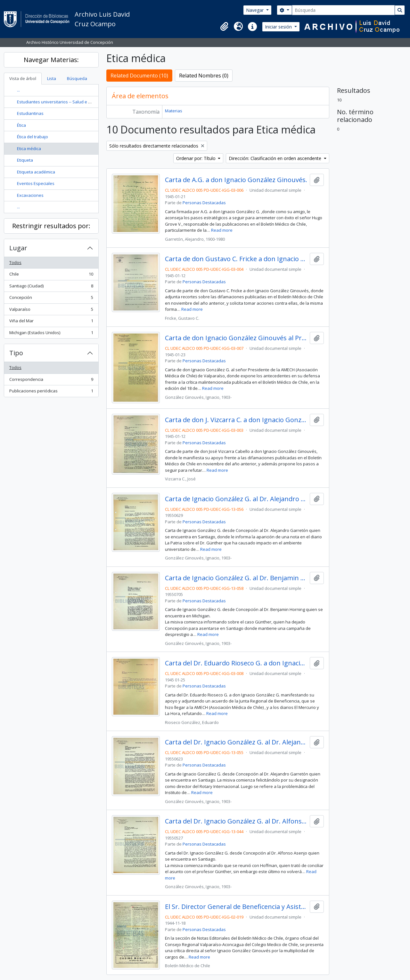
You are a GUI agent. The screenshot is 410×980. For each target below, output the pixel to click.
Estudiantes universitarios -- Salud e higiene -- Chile (67, 102)
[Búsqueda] (343, 10)
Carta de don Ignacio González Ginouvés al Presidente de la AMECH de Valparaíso (236, 338)
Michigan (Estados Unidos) (51, 334)
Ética (21, 125)
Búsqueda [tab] (77, 78)
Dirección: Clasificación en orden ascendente (276, 158)
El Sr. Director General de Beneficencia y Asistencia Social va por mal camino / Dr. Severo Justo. (236, 907)
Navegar (255, 10)
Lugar (18, 248)
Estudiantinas (30, 113)
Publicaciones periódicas (51, 392)
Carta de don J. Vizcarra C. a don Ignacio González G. (236, 420)
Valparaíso (51, 311)
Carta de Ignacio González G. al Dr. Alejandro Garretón (236, 499)
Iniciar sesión (279, 27)
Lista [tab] (52, 78)
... (18, 90)
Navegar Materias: (51, 60)
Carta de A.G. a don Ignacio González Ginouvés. (236, 180)
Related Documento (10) (139, 76)
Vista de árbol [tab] (23, 78)
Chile (51, 275)
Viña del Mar (51, 322)
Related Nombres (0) (204, 76)
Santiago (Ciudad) (51, 287)
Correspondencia (51, 381)
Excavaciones (30, 195)
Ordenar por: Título (197, 158)
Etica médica (29, 149)
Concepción (51, 299)
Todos (15, 262)
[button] (224, 27)
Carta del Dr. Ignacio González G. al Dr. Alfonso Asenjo (236, 821)
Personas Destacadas (204, 203)
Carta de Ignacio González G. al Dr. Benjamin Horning (236, 578)
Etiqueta (25, 160)
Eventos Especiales (36, 183)
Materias (174, 111)
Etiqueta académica (36, 172)
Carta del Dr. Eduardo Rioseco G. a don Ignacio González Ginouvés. (236, 663)
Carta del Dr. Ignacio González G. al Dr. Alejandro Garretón (236, 742)
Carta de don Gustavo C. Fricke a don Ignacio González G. (236, 259)
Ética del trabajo (33, 137)
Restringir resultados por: (51, 226)
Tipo (16, 353)
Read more (222, 230)
